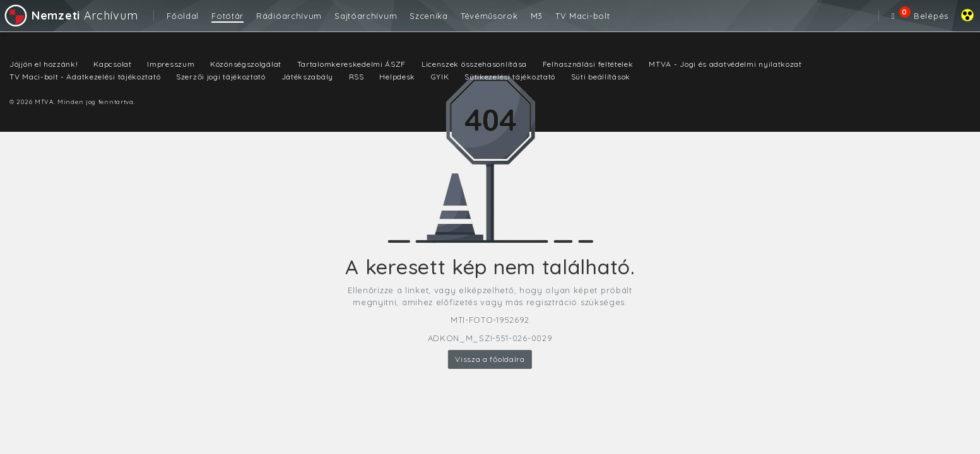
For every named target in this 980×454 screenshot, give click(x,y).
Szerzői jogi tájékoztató (221, 77)
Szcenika (429, 16)
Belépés (931, 16)
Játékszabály (307, 77)
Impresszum (171, 64)
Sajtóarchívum (366, 16)
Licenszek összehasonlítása (474, 64)
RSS (357, 77)
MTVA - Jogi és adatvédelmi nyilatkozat (725, 64)
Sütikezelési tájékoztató (510, 77)
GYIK (440, 77)
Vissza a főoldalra (490, 359)
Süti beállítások (601, 77)
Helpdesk (397, 77)
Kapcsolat (112, 64)
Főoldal (183, 16)
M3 (537, 16)
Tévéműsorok (489, 16)
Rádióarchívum (289, 16)
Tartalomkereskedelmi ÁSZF (352, 64)
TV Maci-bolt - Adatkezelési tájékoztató (85, 77)
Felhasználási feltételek (588, 64)
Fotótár (227, 16)
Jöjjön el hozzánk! (44, 64)
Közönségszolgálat (246, 64)
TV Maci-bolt (582, 16)
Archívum (70, 15)
